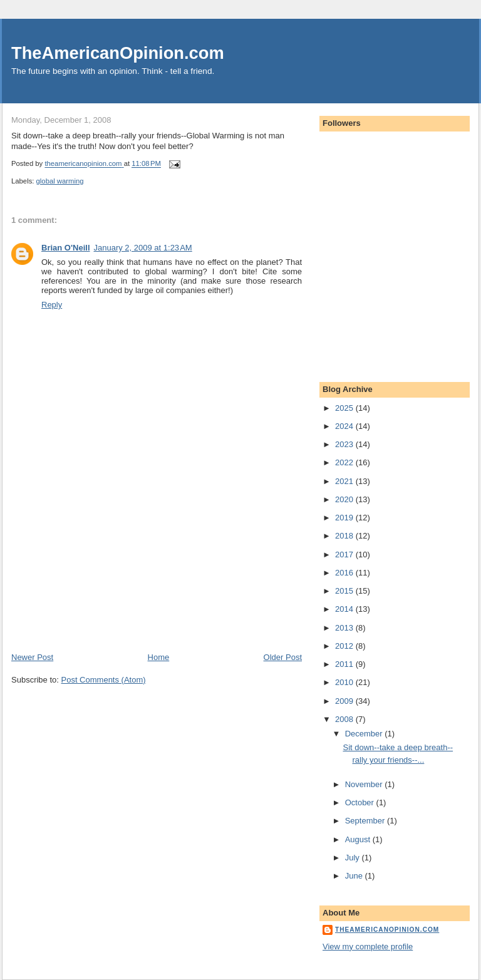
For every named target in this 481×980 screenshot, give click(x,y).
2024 (345, 426)
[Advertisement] (105, 564)
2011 (345, 664)
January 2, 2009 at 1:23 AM (143, 248)
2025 (345, 408)
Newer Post (32, 657)
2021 (345, 481)
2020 (345, 499)
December (365, 734)
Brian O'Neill (66, 248)
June (355, 876)
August (359, 839)
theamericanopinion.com (387, 930)
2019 (345, 518)
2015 (345, 591)
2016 (345, 573)
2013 (345, 628)
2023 (345, 444)
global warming (60, 181)
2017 (345, 554)
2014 (345, 609)
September (366, 821)
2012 (345, 646)
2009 (345, 701)
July (354, 858)
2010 (345, 682)
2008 (345, 719)
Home (159, 657)
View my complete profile (368, 946)
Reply (52, 305)
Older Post (283, 657)
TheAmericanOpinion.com (118, 53)
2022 (345, 462)
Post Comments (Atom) (104, 680)
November (365, 784)
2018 (345, 536)
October (361, 802)
